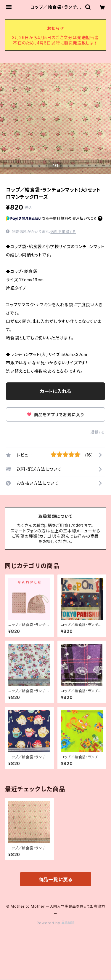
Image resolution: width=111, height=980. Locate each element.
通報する (98, 432)
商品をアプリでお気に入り (55, 415)
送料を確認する (63, 232)
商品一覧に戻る (56, 880)
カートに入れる (55, 391)
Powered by (56, 923)
